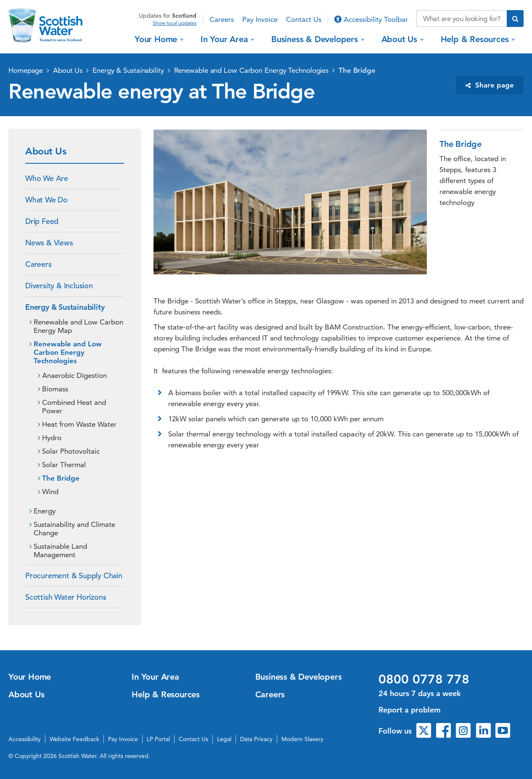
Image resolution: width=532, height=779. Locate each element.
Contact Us (304, 19)
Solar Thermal (64, 465)
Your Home (157, 39)
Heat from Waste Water (79, 424)
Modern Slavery (302, 739)
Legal (224, 739)
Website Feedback (74, 739)
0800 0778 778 (424, 679)
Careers (222, 19)
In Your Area (225, 39)
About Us (401, 39)
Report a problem (410, 710)
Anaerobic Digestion (74, 375)
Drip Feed (42, 221)
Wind (50, 492)
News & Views (49, 243)
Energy (45, 511)
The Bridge (357, 70)
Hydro (52, 438)
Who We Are (47, 178)
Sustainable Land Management (60, 550)
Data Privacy (256, 739)
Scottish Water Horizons (66, 597)
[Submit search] (515, 19)
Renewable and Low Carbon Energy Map (78, 326)
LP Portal (158, 739)
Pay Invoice (260, 19)
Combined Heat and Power (74, 407)
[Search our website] (462, 19)
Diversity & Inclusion (59, 286)
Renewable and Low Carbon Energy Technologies (251, 70)
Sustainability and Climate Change (74, 529)
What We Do (46, 200)
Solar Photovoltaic (71, 451)
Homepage (26, 70)
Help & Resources (476, 39)
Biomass (55, 389)
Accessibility (25, 739)
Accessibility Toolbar (371, 19)
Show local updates (175, 23)
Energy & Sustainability (128, 70)
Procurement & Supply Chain (74, 576)
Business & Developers (316, 39)
